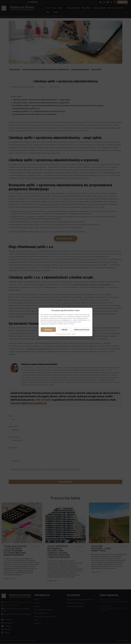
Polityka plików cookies (63, 334)
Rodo (74, 334)
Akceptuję (48, 330)
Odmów (64, 330)
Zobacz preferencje (82, 330)
